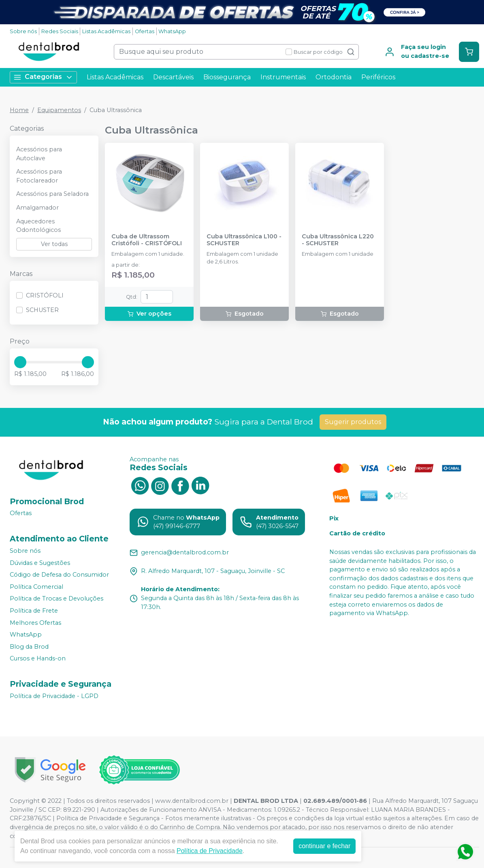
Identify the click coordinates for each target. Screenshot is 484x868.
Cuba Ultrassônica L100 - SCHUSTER (244, 240)
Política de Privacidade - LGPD (54, 696)
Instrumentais (283, 77)
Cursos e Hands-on (38, 659)
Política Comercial (36, 587)
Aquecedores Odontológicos (38, 226)
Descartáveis (173, 77)
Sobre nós (23, 31)
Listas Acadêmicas (106, 31)
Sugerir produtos (353, 422)
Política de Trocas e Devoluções (57, 599)
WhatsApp (172, 31)
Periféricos (378, 77)
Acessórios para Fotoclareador (39, 176)
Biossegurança (227, 77)
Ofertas (145, 31)
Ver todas (54, 244)
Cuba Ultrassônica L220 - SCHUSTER (338, 240)
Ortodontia (334, 77)
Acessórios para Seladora (52, 194)
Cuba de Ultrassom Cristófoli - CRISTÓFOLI (147, 240)
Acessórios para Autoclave (39, 154)
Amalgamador (37, 208)
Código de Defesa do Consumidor (59, 575)
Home (19, 110)
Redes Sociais (60, 31)
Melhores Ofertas (35, 623)
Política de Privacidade (210, 851)
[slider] (20, 362)
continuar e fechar (324, 846)
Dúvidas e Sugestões (40, 563)
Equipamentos (59, 110)
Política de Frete (34, 611)
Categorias (43, 77)
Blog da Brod (29, 647)
